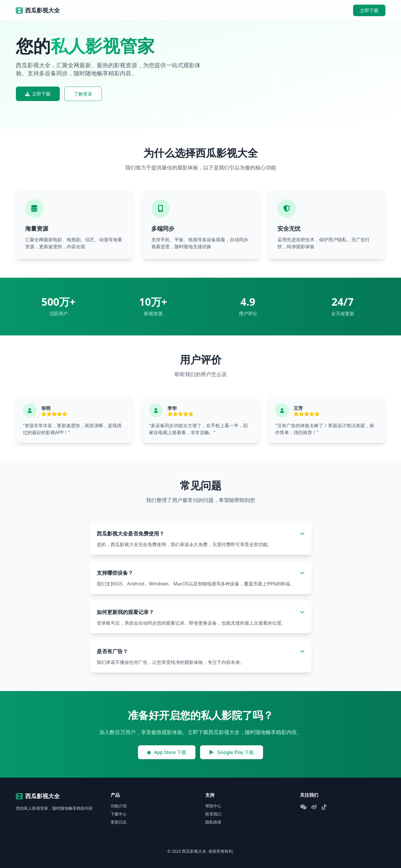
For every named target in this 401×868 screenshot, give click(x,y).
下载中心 (119, 814)
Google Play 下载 (232, 752)
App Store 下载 (167, 752)
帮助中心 (213, 806)
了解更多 (83, 94)
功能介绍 (119, 806)
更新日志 (119, 822)
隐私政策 (213, 822)
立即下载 (369, 10)
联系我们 (213, 814)
